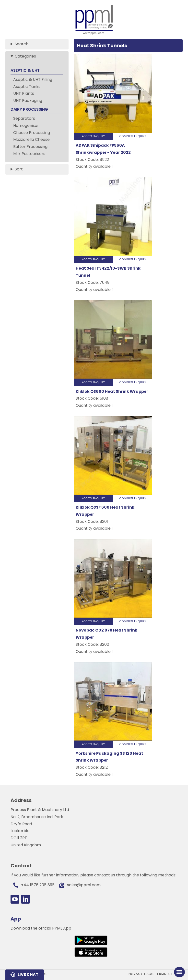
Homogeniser (26, 125)
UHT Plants (24, 93)
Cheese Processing (32, 133)
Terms (161, 974)
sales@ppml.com (84, 885)
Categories (25, 56)
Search (22, 44)
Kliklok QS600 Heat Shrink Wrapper (112, 391)
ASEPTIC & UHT (25, 70)
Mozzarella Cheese (31, 139)
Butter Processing (30, 147)
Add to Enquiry (93, 136)
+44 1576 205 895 (38, 885)
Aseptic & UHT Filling (33, 79)
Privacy (136, 974)
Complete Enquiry (133, 136)
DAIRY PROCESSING (29, 109)
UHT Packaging (28, 101)
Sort (19, 169)
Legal (149, 974)
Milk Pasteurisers (29, 154)
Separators (24, 118)
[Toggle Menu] (179, 972)
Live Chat (28, 974)
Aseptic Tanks (27, 87)
